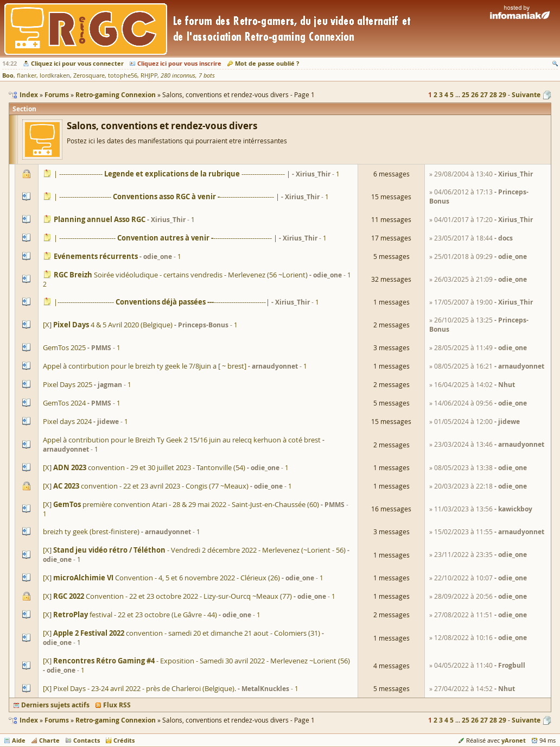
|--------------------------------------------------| (162, 302)
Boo (8, 75)
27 (484, 95)
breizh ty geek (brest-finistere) (91, 531)
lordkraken (55, 75)
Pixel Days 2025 (68, 384)
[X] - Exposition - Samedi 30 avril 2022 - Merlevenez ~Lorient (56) (196, 661)
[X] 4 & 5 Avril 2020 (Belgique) (108, 325)
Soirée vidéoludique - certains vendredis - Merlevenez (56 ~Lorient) (181, 275)
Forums (57, 720)
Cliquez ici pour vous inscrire (179, 63)
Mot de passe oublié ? (267, 63)
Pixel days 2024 (67, 421)
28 (493, 95)
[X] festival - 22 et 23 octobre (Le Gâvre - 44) (130, 615)
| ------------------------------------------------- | (167, 197)
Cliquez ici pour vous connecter (77, 63)
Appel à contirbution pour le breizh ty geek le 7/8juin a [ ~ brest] (145, 366)
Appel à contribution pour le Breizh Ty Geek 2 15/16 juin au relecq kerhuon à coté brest (182, 440)
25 (466, 95)
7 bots (207, 75)
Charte (49, 740)
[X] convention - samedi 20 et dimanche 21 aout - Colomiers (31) (182, 633)
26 (475, 95)
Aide (19, 740)
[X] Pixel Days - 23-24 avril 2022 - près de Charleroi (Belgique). (139, 688)
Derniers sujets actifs (55, 705)
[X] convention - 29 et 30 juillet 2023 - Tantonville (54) (144, 467)
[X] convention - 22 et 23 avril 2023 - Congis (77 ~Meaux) (146, 486)
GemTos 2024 (64, 403)
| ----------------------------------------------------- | (166, 238)
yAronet (514, 740)
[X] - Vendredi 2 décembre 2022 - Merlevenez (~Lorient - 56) (194, 550)
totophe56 (123, 75)
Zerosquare (89, 75)
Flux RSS (117, 705)
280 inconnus (178, 75)
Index (29, 720)
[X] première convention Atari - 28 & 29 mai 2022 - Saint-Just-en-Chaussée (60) (181, 504)
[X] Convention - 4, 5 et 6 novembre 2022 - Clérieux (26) (161, 578)
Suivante (526, 95)
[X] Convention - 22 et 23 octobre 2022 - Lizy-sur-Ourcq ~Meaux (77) (167, 596)
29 (502, 95)
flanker (27, 75)
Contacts (87, 740)
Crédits (124, 740)
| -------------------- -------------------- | (172, 174)
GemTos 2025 (64, 347)
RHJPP (149, 75)
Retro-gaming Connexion (116, 720)
